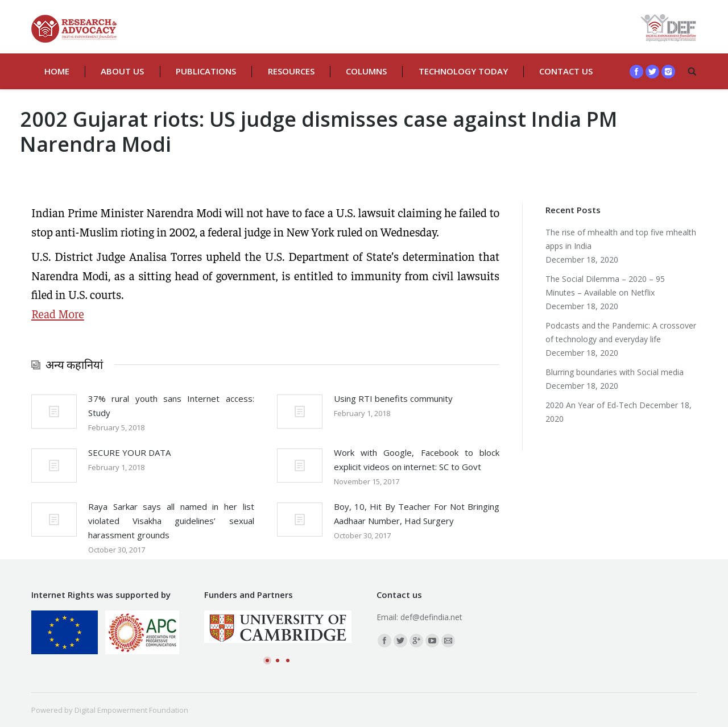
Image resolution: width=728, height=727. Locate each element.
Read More (58, 313)
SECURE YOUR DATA (129, 452)
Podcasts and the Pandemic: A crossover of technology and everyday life (621, 332)
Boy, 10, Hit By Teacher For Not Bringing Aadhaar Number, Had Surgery (417, 514)
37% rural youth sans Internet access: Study (171, 406)
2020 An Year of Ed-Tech (591, 405)
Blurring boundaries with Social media (615, 372)
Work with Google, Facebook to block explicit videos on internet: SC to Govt (417, 460)
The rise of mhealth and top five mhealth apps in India (621, 239)
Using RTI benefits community (393, 398)
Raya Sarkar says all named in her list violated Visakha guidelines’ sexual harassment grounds (171, 521)
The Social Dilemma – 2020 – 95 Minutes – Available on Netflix (605, 286)
